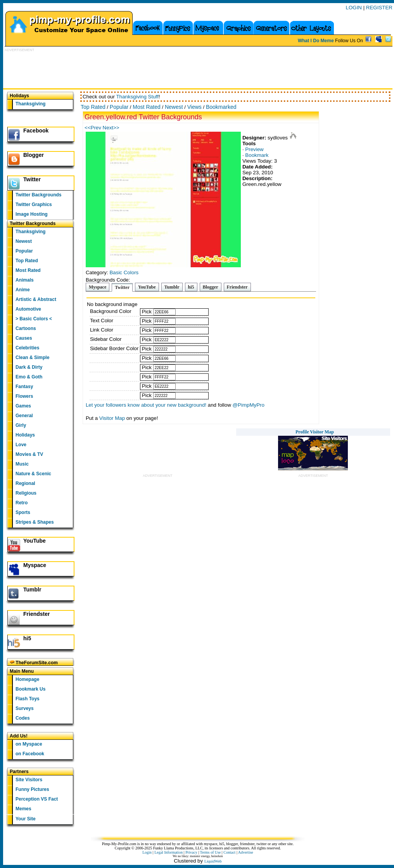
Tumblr (32, 590)
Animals (25, 280)
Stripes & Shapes (35, 522)
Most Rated (28, 270)
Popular (24, 251)
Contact (229, 852)
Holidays (25, 435)
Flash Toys (28, 699)
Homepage (27, 679)
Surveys (25, 708)
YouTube (35, 541)
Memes (23, 809)
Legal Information (168, 852)
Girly (21, 425)
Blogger (34, 155)
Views (194, 107)
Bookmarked (221, 107)
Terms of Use (211, 852)
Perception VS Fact (37, 799)
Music (22, 464)
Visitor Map (112, 418)
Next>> (111, 128)
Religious (26, 493)
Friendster (36, 614)
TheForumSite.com (34, 663)
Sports (23, 512)
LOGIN (354, 8)
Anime (23, 290)
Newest (24, 241)
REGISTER (379, 8)
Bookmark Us (30, 689)
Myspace (35, 565)
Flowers (24, 396)
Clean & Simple (32, 358)
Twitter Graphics (34, 205)
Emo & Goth (29, 377)
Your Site (26, 819)
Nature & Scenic (33, 474)
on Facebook (30, 754)
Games (23, 406)
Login (147, 852)
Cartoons (26, 328)
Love (21, 445)
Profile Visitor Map (315, 432)
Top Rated (27, 261)
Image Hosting (32, 214)
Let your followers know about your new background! (146, 405)
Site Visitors (29, 780)
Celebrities (27, 348)
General (24, 416)
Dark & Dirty (29, 367)
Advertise (246, 852)
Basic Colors (124, 272)
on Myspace (29, 744)
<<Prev (94, 128)
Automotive (28, 309)
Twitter (32, 179)
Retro (22, 503)
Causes (24, 338)
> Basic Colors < (34, 319)
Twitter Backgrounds (38, 195)
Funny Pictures (32, 789)
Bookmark (257, 155)
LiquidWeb (213, 861)
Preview (254, 149)
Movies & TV (29, 454)
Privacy (191, 852)
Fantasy (24, 387)
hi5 (27, 638)
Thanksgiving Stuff (137, 97)
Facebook (36, 131)
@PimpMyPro (249, 405)
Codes (23, 718)
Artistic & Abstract (36, 299)
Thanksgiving (30, 104)
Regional (25, 483)
